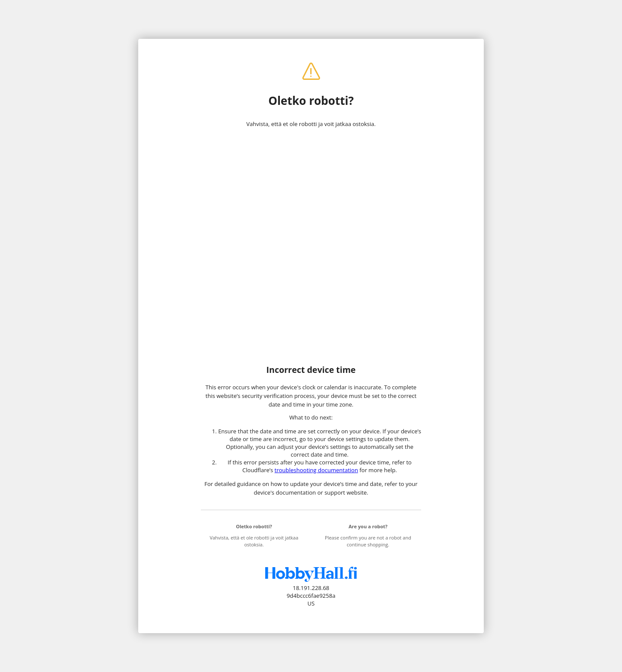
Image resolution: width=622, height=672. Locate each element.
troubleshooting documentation (316, 470)
